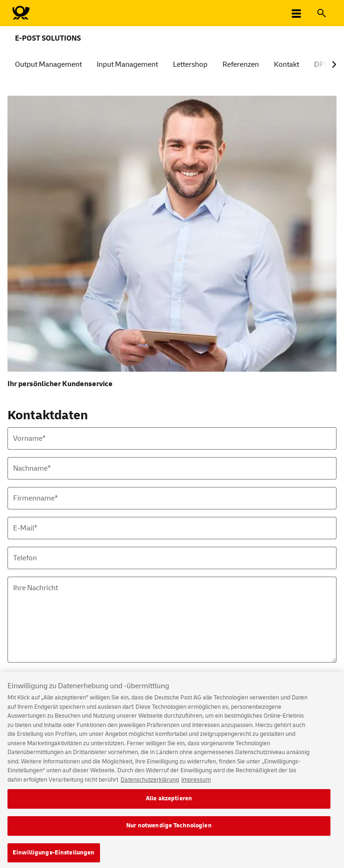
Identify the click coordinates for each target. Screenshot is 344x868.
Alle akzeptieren (169, 803)
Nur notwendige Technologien (169, 830)
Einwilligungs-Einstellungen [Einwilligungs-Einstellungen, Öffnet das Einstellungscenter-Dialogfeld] (54, 856)
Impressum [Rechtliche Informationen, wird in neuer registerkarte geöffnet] (196, 783)
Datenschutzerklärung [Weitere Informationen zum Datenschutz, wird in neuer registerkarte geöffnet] (150, 783)
